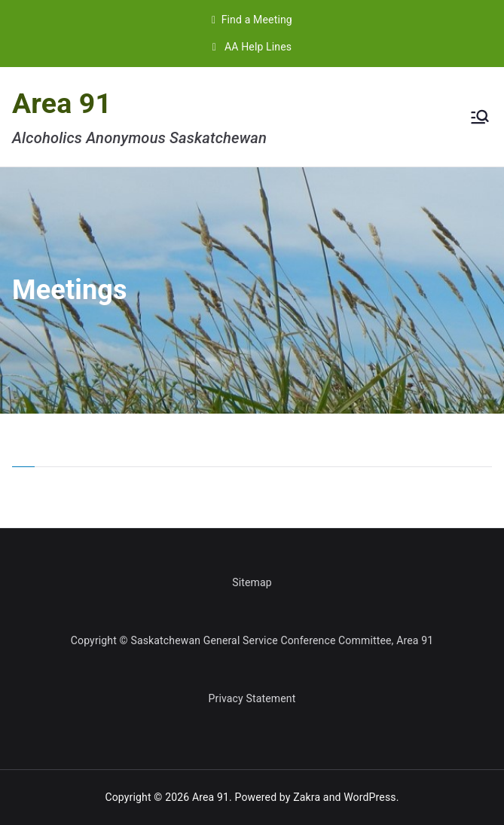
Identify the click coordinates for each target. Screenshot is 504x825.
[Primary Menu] (480, 117)
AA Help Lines (252, 47)
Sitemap (252, 582)
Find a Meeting (252, 20)
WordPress (370, 797)
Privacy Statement (252, 698)
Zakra (307, 797)
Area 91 (62, 103)
